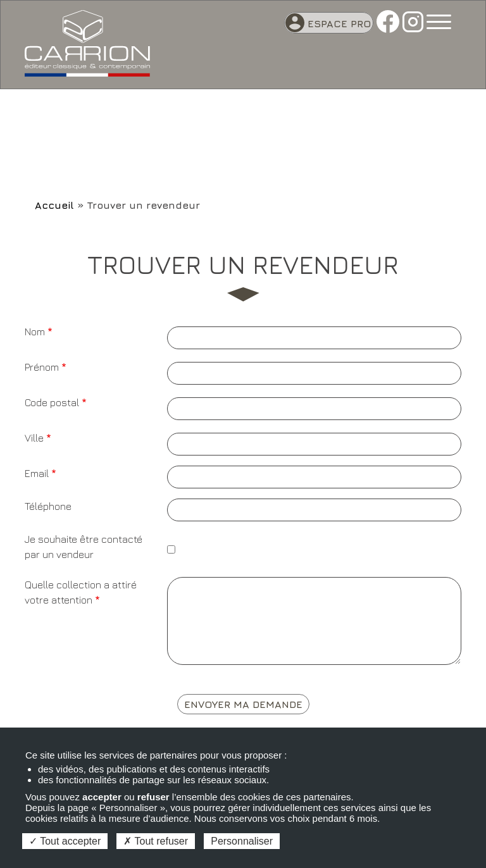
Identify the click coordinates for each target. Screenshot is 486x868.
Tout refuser (156, 841)
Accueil (54, 205)
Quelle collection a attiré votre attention (81, 592)
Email (37, 473)
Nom (35, 332)
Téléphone (48, 506)
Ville (34, 438)
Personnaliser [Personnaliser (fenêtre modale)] (242, 841)
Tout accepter (65, 841)
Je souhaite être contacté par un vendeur (84, 547)
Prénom (42, 367)
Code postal (52, 402)
